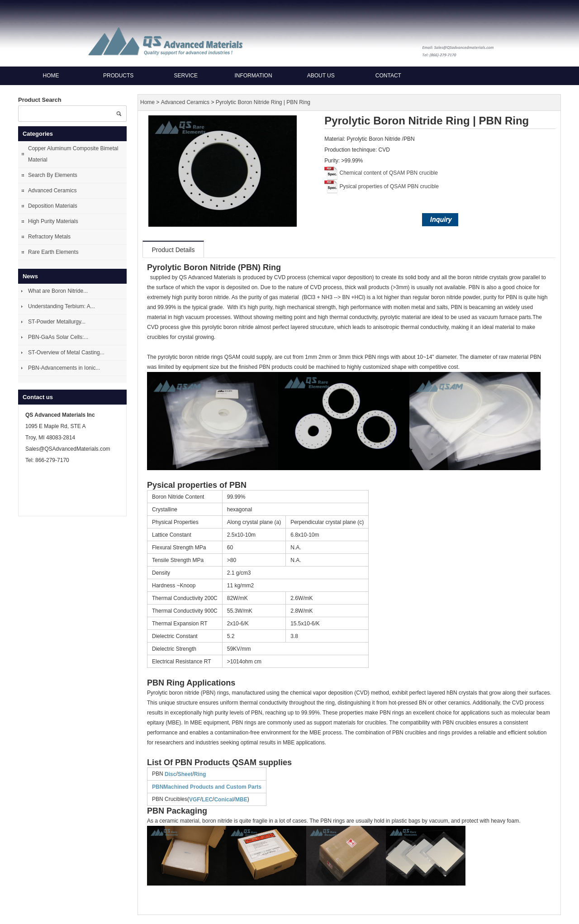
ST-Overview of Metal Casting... (66, 352)
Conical (224, 800)
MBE (241, 800)
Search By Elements (53, 175)
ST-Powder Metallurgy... (57, 322)
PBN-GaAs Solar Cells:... (58, 337)
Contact (388, 76)
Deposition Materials (53, 206)
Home (51, 76)
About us (321, 76)
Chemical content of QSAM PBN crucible (389, 173)
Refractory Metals (49, 237)
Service (186, 76)
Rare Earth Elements (53, 252)
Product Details (173, 250)
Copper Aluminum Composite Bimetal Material (73, 154)
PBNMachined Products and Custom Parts (207, 787)
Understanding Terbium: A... (62, 306)
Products (118, 76)
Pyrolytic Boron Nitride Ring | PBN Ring (263, 102)
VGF (195, 800)
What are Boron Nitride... (58, 291)
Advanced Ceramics (52, 191)
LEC (207, 800)
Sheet (185, 774)
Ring (200, 774)
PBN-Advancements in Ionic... (64, 368)
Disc (170, 774)
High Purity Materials (53, 221)
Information (253, 76)
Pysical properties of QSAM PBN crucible (389, 186)
